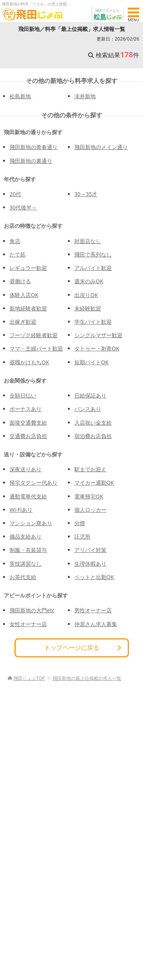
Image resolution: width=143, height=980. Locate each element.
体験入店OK (24, 295)
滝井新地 (85, 96)
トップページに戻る (72, 647)
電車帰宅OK (89, 496)
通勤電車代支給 (28, 496)
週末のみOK (89, 281)
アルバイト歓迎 (93, 268)
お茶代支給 (23, 577)
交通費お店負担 (28, 436)
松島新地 (20, 96)
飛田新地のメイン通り (101, 147)
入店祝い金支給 (93, 423)
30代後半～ (23, 207)
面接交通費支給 (28, 423)
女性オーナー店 (28, 624)
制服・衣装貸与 (28, 550)
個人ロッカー (90, 510)
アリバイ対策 (90, 550)
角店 (15, 241)
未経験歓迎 (88, 308)
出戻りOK (86, 295)
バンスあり (88, 409)
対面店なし (88, 241)
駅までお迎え (90, 469)
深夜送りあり (26, 469)
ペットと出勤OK (94, 577)
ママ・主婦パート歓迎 (36, 348)
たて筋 (18, 254)
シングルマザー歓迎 (98, 335)
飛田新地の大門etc (32, 610)
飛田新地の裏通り (31, 161)
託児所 (82, 536)
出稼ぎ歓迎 (23, 322)
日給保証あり (90, 395)
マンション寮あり (31, 523)
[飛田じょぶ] (32, 14)
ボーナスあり (26, 409)
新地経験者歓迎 (28, 308)
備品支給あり (26, 536)
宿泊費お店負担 (93, 436)
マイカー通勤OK (94, 483)
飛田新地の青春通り (34, 147)
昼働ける (20, 281)
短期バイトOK (92, 362)
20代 (15, 194)
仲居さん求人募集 (96, 624)
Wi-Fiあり (21, 510)
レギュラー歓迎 (28, 268)
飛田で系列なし (93, 254)
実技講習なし (26, 564)
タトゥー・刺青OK (97, 348)
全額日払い (23, 395)
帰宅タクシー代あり (34, 483)
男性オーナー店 (93, 610)
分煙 (80, 523)
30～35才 (86, 194)
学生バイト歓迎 (93, 322)
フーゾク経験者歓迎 (34, 335)
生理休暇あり (90, 564)
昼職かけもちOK (29, 362)
